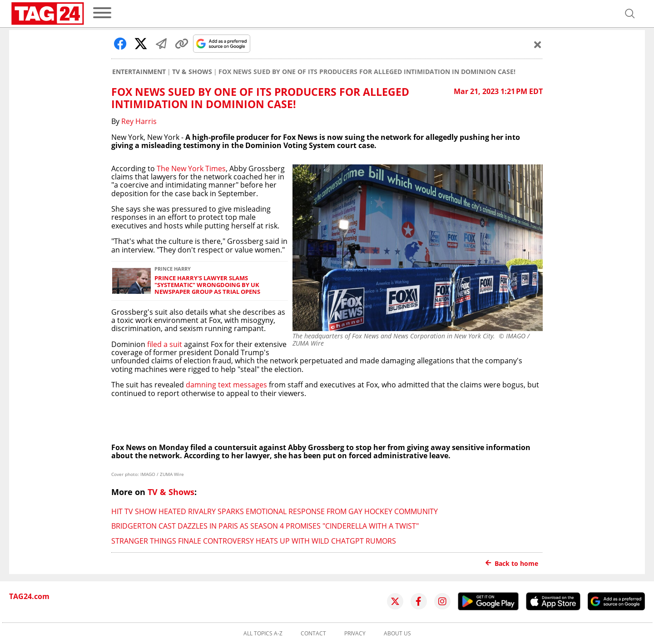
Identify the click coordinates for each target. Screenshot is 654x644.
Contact (313, 634)
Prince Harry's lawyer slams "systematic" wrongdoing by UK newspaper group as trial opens (207, 285)
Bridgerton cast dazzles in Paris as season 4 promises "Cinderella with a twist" (265, 526)
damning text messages (226, 385)
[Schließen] (538, 45)
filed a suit (165, 344)
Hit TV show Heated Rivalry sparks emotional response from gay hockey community (275, 511)
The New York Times (191, 168)
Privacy (355, 634)
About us (397, 634)
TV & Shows (192, 72)
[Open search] (630, 14)
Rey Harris (139, 121)
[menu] (102, 13)
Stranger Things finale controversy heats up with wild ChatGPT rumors (254, 541)
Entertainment (139, 72)
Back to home (512, 563)
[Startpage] (48, 14)
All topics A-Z (263, 634)
